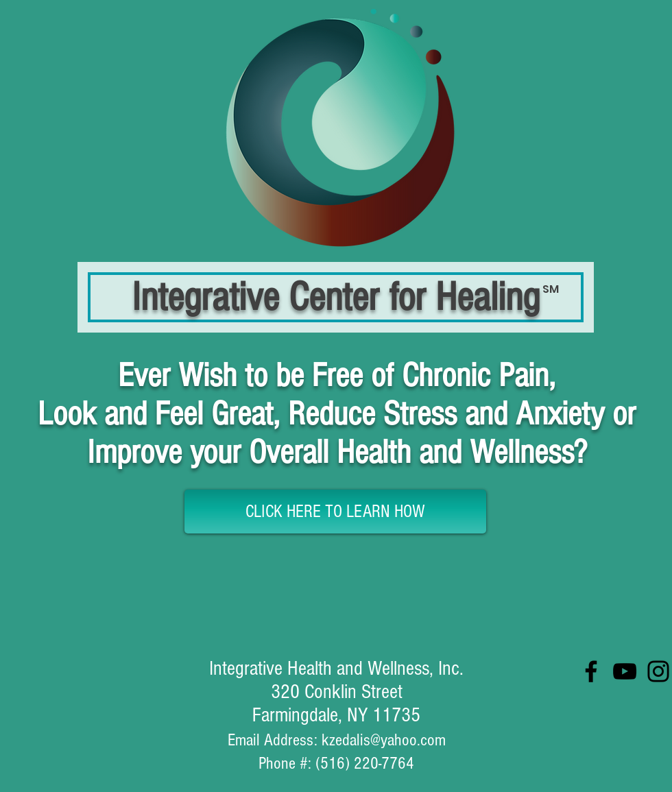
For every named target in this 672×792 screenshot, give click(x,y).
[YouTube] (625, 671)
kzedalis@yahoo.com (384, 740)
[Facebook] (591, 671)
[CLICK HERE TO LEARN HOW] (335, 512)
